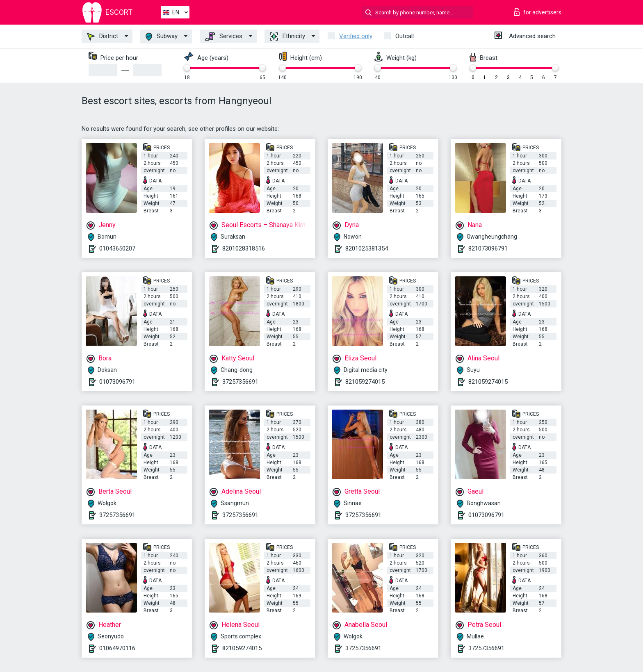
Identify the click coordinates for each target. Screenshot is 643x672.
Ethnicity (287, 36)
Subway (162, 37)
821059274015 (365, 382)
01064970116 (117, 648)
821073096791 (488, 248)
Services (224, 36)
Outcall (405, 36)
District (103, 36)
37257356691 (240, 382)
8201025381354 (367, 248)
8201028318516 (244, 248)
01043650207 (117, 248)
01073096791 (117, 382)
